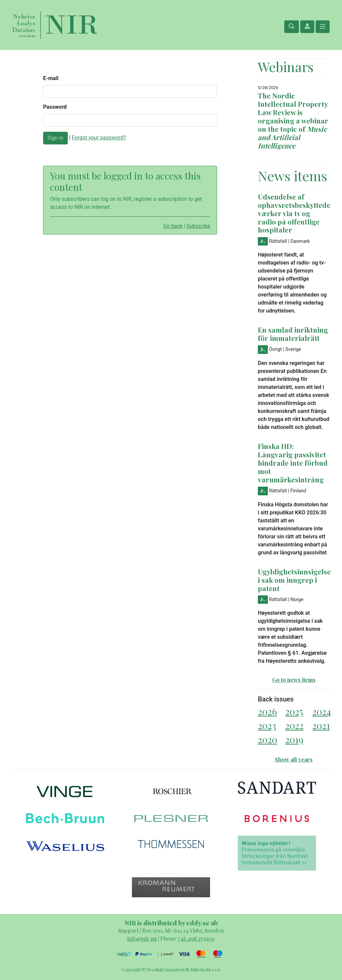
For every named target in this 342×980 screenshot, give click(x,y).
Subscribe (198, 226)
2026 (267, 711)
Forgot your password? (99, 138)
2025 (294, 711)
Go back (173, 226)
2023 (267, 725)
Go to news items (294, 680)
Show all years (294, 759)
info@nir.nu (142, 938)
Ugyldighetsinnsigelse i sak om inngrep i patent (294, 580)
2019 (294, 739)
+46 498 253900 (196, 938)
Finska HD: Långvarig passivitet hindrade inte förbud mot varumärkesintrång (293, 463)
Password (55, 107)
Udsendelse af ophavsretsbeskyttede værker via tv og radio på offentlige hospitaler (294, 213)
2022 (294, 725)
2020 (268, 739)
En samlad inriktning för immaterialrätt (293, 334)
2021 (321, 725)
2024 (322, 711)
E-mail (51, 78)
